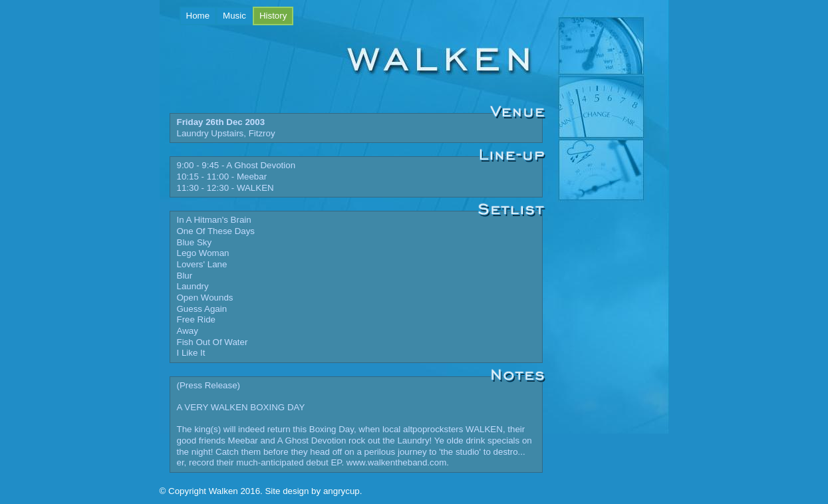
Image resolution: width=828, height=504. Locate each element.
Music (234, 16)
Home (198, 16)
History (276, 15)
